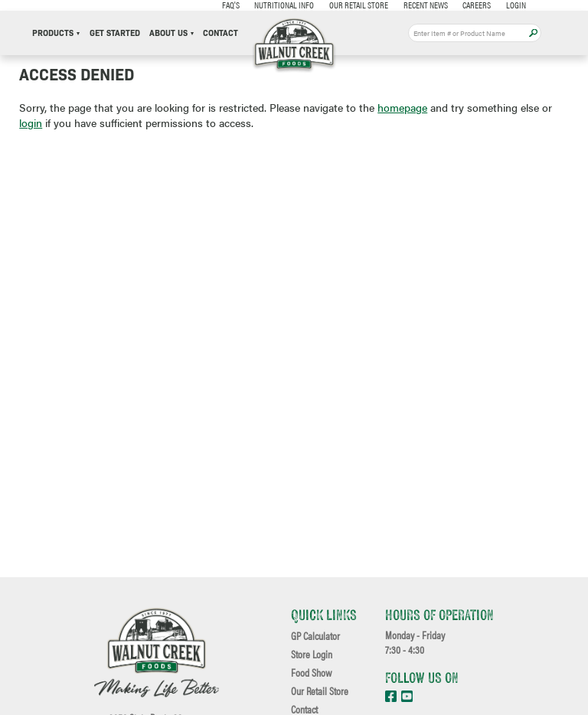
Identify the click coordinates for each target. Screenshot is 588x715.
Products (56, 33)
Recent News (426, 5)
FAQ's (231, 5)
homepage (402, 107)
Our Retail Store (359, 5)
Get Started (115, 33)
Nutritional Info (284, 5)
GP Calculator (315, 636)
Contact (220, 33)
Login (516, 5)
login (31, 122)
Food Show (311, 673)
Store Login (312, 655)
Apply (533, 33)
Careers (477, 5)
